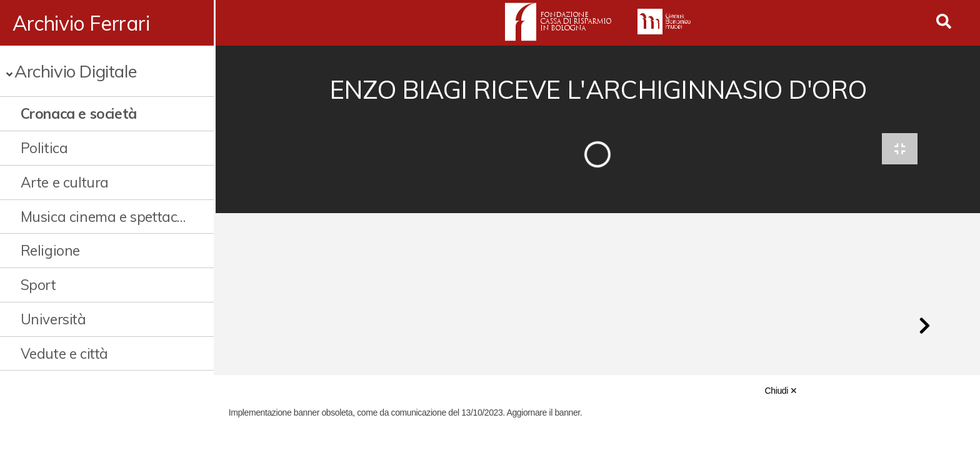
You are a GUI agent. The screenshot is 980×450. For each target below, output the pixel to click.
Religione (50, 250)
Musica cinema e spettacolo (104, 217)
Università (53, 319)
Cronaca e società (79, 113)
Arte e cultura (65, 182)
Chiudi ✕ (781, 391)
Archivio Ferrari (81, 23)
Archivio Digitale (75, 71)
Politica (44, 148)
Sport (38, 285)
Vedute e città (64, 353)
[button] (924, 327)
